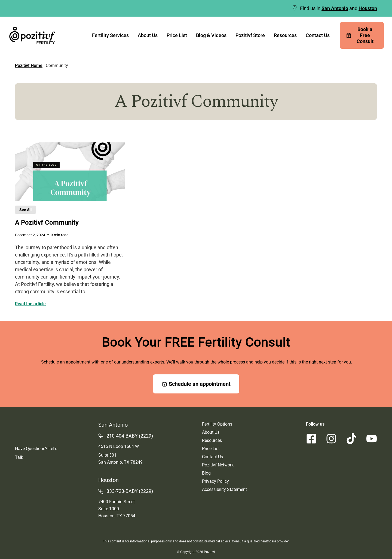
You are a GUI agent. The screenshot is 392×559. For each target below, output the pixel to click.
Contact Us (318, 35)
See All (25, 210)
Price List (177, 35)
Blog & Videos (211, 35)
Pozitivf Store (250, 35)
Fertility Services (110, 35)
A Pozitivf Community (47, 222)
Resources (285, 35)
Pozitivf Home (29, 65)
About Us (148, 35)
